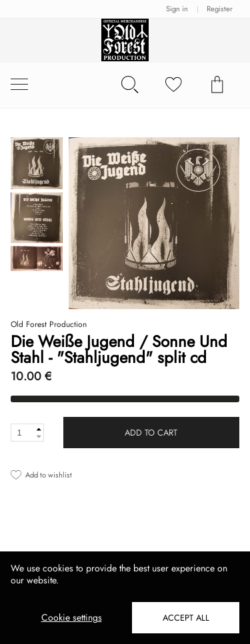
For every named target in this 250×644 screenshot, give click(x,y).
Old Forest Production (49, 324)
